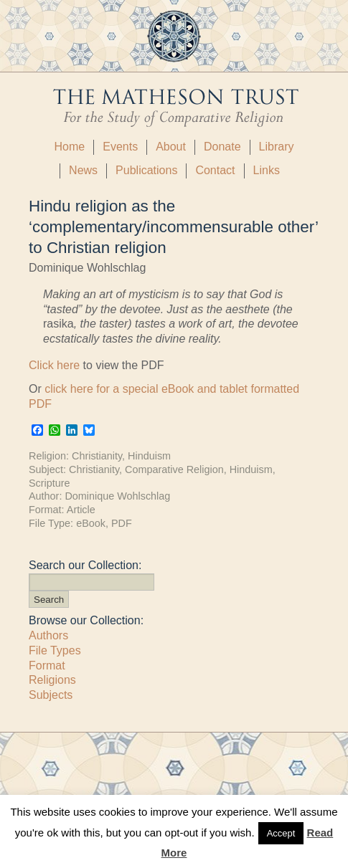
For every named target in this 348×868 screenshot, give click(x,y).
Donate (222, 147)
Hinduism (149, 456)
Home (70, 147)
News (83, 170)
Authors (48, 635)
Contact (215, 170)
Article (81, 510)
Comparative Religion (174, 469)
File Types (55, 650)
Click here (54, 365)
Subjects (51, 695)
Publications (146, 170)
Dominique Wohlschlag (117, 496)
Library (277, 147)
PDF (122, 523)
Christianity (97, 456)
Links (267, 170)
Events (120, 147)
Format (47, 666)
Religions (52, 680)
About (171, 147)
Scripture (50, 483)
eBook (91, 523)
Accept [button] (281, 833)
